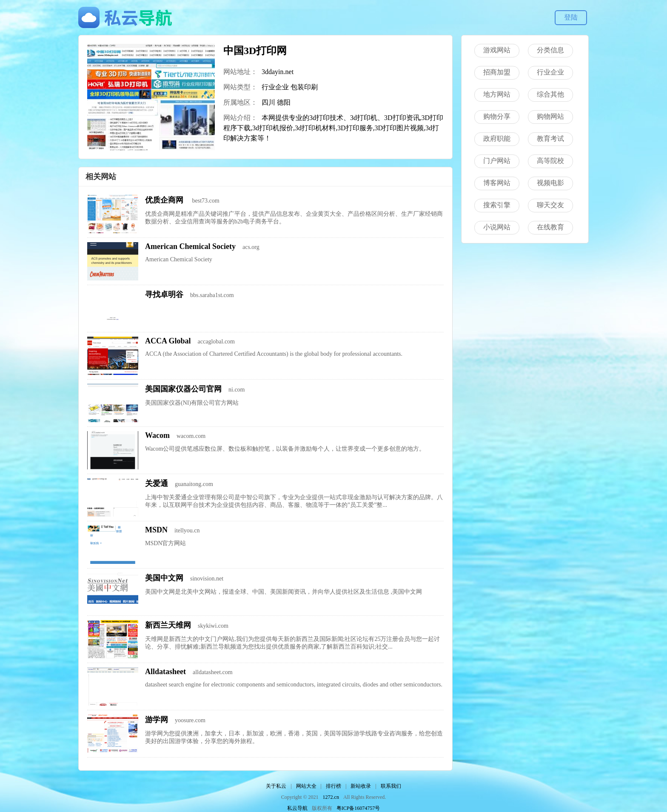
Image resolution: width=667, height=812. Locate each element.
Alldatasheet (165, 672)
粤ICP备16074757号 (358, 808)
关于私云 (276, 786)
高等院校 (550, 161)
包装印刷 (304, 87)
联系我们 (391, 786)
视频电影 (550, 183)
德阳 (284, 102)
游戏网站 (497, 50)
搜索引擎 (497, 205)
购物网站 (550, 116)
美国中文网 (164, 578)
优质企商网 (165, 200)
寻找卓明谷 (164, 294)
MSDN (156, 530)
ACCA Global (168, 341)
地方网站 (497, 94)
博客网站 (497, 183)
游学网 (157, 720)
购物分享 (497, 116)
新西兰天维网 (168, 625)
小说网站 (497, 227)
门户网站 (497, 161)
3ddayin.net (278, 72)
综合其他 (550, 94)
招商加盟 (497, 72)
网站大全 (306, 786)
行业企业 (275, 87)
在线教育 (550, 227)
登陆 (571, 17)
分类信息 (550, 50)
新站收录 (361, 786)
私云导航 (297, 808)
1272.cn (331, 797)
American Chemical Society (190, 246)
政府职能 (497, 139)
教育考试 (550, 139)
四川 (268, 102)
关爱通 (157, 483)
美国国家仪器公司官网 (183, 389)
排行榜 (333, 786)
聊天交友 (550, 205)
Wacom (157, 435)
